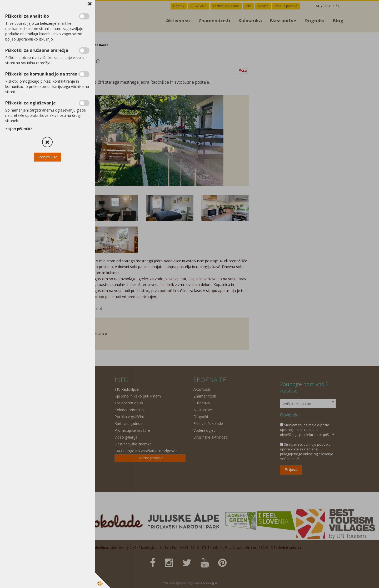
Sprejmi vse (48, 157)
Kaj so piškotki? (18, 129)
